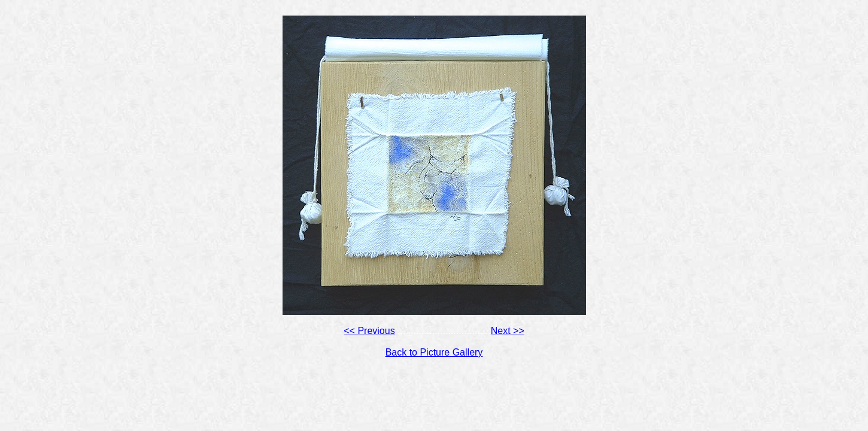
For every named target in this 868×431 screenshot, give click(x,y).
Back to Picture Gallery (434, 352)
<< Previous (369, 331)
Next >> (508, 331)
